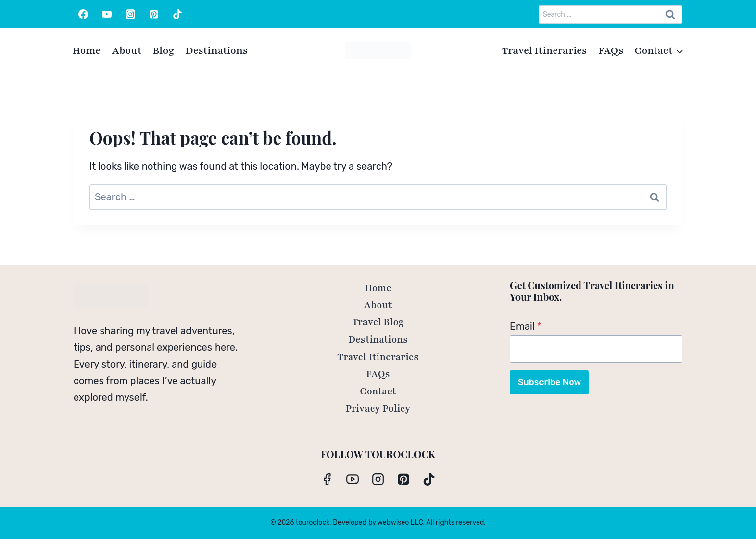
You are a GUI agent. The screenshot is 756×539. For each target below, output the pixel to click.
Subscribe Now (549, 382)
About (126, 51)
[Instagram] (130, 14)
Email (526, 326)
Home (87, 51)
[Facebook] (83, 14)
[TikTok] (177, 14)
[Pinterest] (154, 14)
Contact (378, 392)
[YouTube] (107, 14)
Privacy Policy (378, 409)
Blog (163, 51)
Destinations (216, 51)
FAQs (611, 51)
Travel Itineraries (544, 51)
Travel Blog (378, 322)
